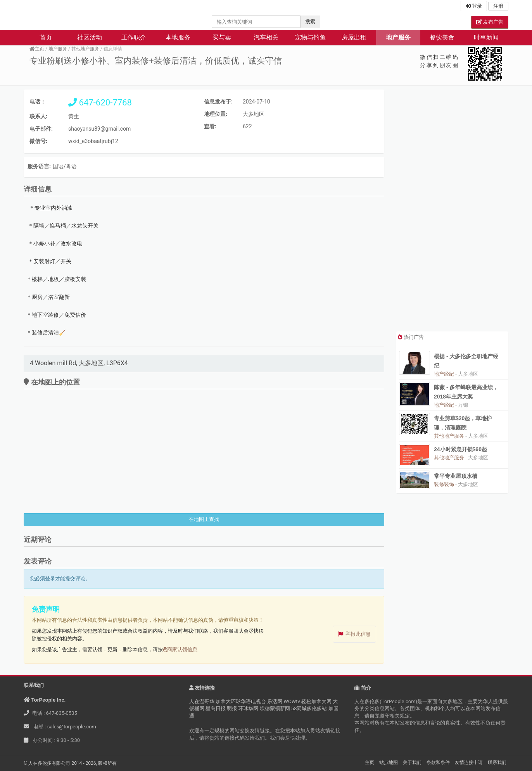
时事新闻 (486, 37)
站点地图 (389, 762)
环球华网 (248, 708)
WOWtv (292, 701)
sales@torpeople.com (72, 727)
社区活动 (90, 37)
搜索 (310, 22)
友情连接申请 (469, 762)
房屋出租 (354, 37)
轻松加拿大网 (316, 701)
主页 (37, 49)
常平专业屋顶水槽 (456, 476)
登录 (474, 6)
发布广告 (490, 22)
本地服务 (178, 37)
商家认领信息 (180, 649)
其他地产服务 (85, 49)
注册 (498, 6)
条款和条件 (438, 762)
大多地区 (254, 114)
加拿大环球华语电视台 (241, 701)
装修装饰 (444, 484)
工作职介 (134, 37)
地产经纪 (444, 374)
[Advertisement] (452, 210)
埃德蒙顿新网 (275, 708)
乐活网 (275, 701)
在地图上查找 (204, 519)
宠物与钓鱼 (310, 37)
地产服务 (398, 37)
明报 (232, 708)
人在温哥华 (202, 701)
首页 (46, 37)
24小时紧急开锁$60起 (460, 449)
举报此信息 (358, 634)
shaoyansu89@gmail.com (99, 129)
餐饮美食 (442, 37)
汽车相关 (266, 37)
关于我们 (412, 762)
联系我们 (497, 762)
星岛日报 (216, 708)
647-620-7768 (100, 102)
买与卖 (222, 37)
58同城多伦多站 (309, 708)
